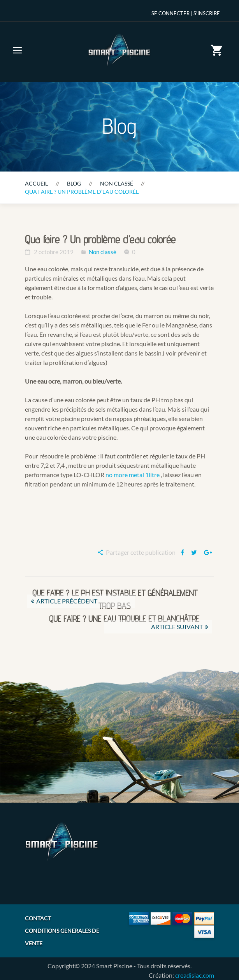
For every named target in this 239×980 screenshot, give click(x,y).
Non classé (117, 183)
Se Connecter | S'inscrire (186, 13)
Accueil (36, 183)
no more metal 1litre (133, 475)
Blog (74, 183)
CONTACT (38, 918)
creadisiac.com (195, 975)
